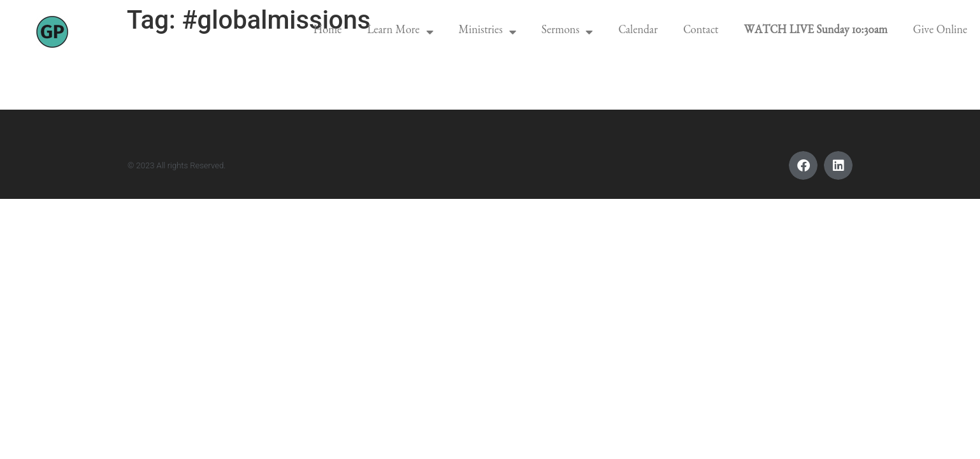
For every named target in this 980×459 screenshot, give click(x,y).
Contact (701, 32)
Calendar (638, 32)
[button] (803, 165)
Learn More (400, 32)
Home (328, 32)
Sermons (567, 32)
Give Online (940, 32)
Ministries (487, 32)
